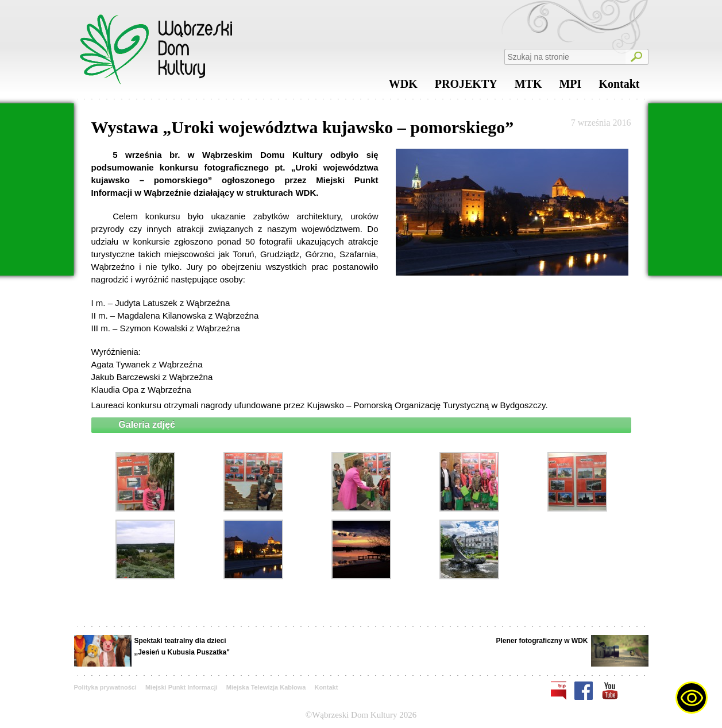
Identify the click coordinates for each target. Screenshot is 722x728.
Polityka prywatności (105, 687)
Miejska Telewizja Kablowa (266, 687)
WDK (403, 87)
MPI (570, 87)
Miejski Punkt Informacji (182, 687)
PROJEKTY (466, 87)
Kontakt (619, 87)
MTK (528, 87)
